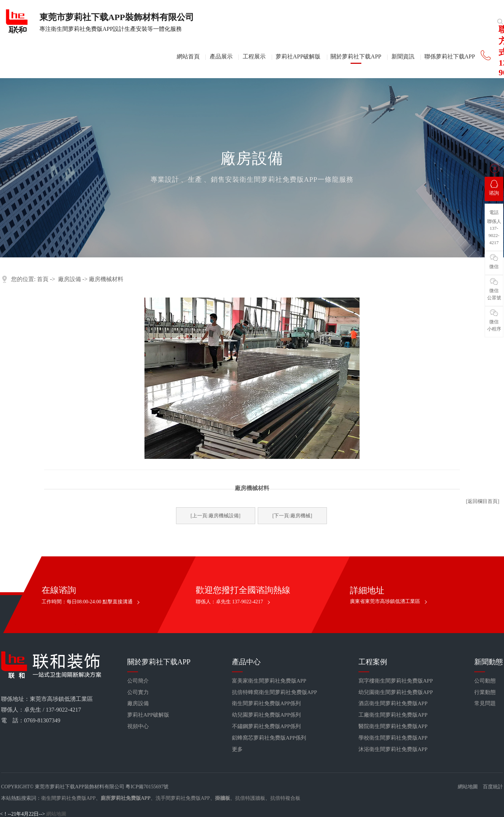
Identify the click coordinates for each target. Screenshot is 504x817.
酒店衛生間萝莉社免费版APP (393, 703)
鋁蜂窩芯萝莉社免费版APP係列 (269, 738)
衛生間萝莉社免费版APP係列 (267, 703)
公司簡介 (138, 681)
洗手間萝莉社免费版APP (183, 798)
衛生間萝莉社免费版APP (68, 798)
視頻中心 (138, 726)
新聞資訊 (403, 56)
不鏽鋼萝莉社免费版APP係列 (267, 726)
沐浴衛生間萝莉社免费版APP (393, 749)
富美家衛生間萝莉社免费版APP (269, 681)
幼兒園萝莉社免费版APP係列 (267, 715)
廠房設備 (70, 279)
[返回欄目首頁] (483, 501)
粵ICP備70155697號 (147, 787)
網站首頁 (188, 56)
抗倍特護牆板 (250, 798)
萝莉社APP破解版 (298, 56)
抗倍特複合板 (285, 798)
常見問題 (485, 703)
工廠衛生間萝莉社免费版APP (393, 715)
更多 (237, 749)
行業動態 (485, 692)
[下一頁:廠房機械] (292, 516)
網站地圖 (468, 787)
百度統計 (493, 787)
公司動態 (485, 681)
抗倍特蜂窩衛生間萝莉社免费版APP (275, 692)
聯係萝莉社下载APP (450, 56)
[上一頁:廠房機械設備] (216, 516)
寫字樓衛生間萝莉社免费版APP (396, 681)
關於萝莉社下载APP (356, 56)
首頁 (43, 279)
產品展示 (221, 56)
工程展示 (254, 56)
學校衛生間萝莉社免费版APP (393, 738)
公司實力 (138, 692)
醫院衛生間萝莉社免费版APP (393, 726)
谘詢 (494, 188)
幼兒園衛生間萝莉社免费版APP (396, 692)
